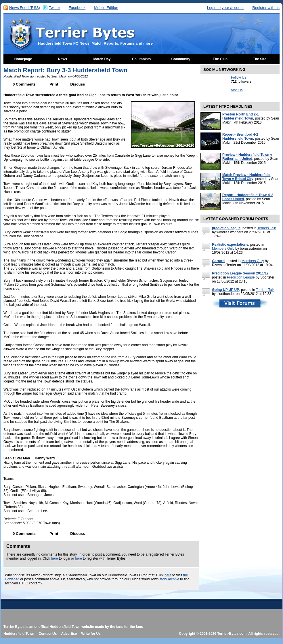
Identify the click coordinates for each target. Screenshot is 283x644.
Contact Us (48, 634)
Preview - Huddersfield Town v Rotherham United (247, 157)
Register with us (266, 8)
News (63, 59)
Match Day (102, 59)
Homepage (23, 59)
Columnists (141, 59)
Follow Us (239, 77)
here (54, 558)
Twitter (54, 8)
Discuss (78, 84)
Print (54, 84)
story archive (169, 579)
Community (181, 59)
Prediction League (241, 277)
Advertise (69, 634)
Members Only (223, 249)
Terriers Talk (267, 228)
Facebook (77, 8)
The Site (260, 59)
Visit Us (237, 90)
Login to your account (225, 8)
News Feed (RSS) (25, 8)
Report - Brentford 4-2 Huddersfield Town (240, 137)
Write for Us (91, 634)
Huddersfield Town (19, 634)
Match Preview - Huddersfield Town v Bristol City (246, 177)
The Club (220, 59)
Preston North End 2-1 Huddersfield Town (241, 116)
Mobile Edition (106, 8)
